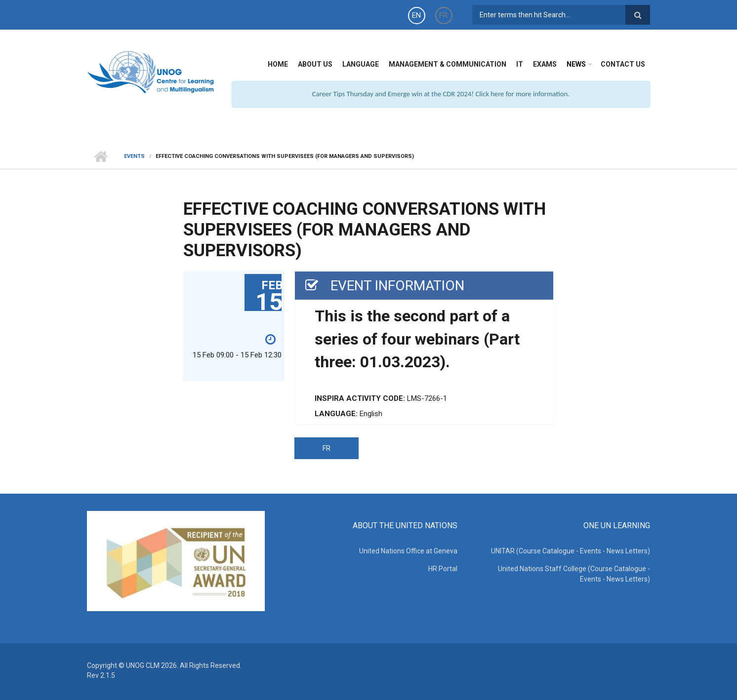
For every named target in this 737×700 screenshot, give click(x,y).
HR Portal (443, 569)
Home (278, 64)
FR (443, 15)
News (576, 64)
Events (134, 156)
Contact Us (623, 64)
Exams (545, 64)
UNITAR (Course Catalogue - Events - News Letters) (571, 551)
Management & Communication (448, 64)
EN (416, 15)
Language (361, 64)
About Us (315, 64)
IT (520, 64)
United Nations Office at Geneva (408, 551)
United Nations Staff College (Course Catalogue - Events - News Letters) (574, 574)
